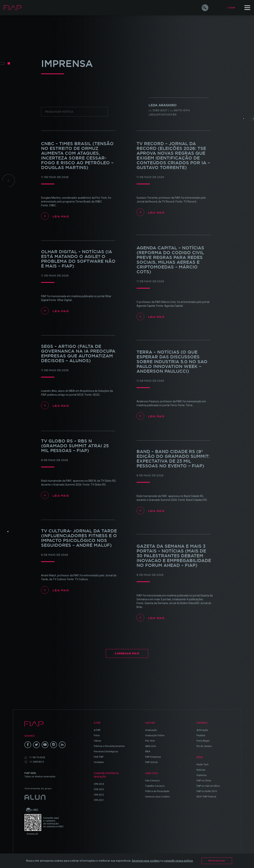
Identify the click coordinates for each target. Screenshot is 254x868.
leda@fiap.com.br (163, 115)
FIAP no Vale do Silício (208, 786)
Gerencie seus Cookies (157, 797)
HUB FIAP (99, 757)
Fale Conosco (152, 781)
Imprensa (201, 775)
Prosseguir (217, 861)
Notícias (201, 770)
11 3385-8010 (34, 762)
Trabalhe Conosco (155, 786)
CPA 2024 (99, 784)
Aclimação (202, 730)
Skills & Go (151, 746)
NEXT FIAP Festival (206, 797)
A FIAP (97, 730)
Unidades (99, 762)
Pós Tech (150, 741)
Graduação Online (155, 735)
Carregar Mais (127, 653)
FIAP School (151, 762)
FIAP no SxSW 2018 (207, 791)
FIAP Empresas (153, 757)
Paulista (201, 735)
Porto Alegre (203, 741)
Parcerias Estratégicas (106, 752)
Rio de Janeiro (204, 746)
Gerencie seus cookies (146, 861)
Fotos (97, 735)
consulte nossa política (178, 861)
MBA (148, 752)
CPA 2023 (99, 789)
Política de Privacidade (157, 791)
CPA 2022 (99, 795)
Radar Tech (203, 765)
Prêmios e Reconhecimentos (109, 746)
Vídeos (97, 741)
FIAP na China (204, 781)
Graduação (151, 730)
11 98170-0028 (35, 758)
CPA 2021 (99, 800)
